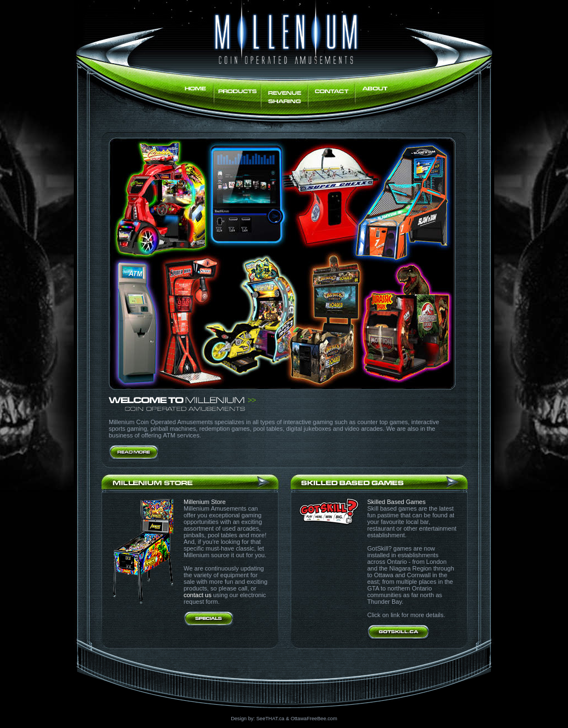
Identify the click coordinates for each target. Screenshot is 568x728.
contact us (197, 595)
